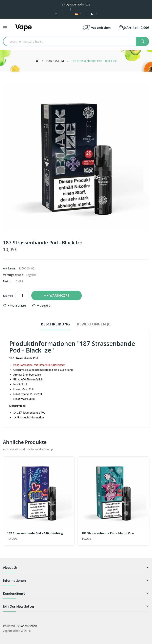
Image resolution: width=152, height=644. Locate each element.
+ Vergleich (44, 306)
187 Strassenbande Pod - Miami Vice (108, 533)
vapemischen (28, 626)
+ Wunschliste (17, 306)
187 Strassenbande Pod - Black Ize (94, 61)
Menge (8, 296)
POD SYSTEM (55, 61)
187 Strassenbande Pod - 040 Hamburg (35, 533)
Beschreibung (55, 324)
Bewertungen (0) (94, 324)
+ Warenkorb (58, 296)
